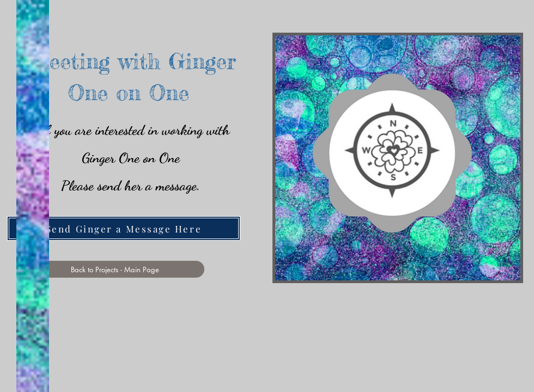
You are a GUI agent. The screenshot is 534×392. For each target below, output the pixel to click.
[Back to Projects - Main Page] (115, 269)
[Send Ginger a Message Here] (124, 228)
